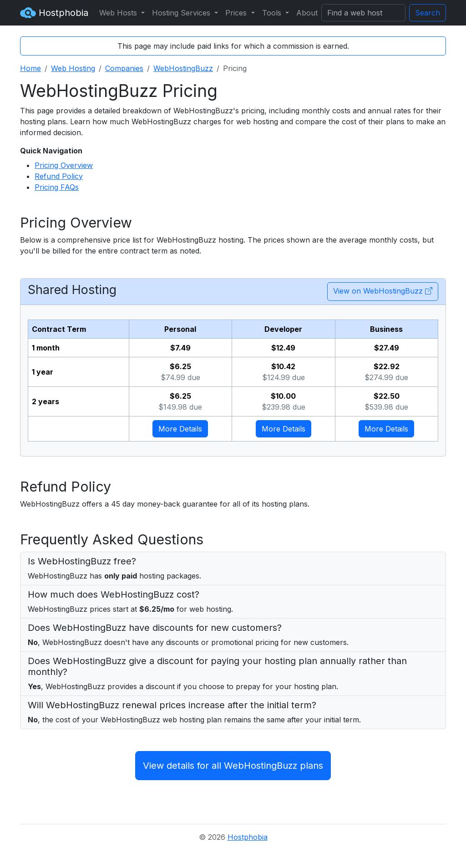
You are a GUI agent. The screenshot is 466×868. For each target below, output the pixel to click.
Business (386, 329)
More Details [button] (180, 429)
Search (428, 13)
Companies (124, 68)
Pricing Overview (64, 165)
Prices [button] (237, 13)
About (307, 13)
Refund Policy (59, 176)
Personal (180, 329)
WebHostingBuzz (183, 68)
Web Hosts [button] (119, 13)
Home (30, 68)
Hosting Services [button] (182, 13)
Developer (283, 329)
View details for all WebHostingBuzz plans (233, 766)
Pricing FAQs (57, 187)
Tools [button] (273, 13)
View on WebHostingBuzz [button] (383, 291)
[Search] (363, 13)
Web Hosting (73, 68)
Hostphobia (54, 13)
